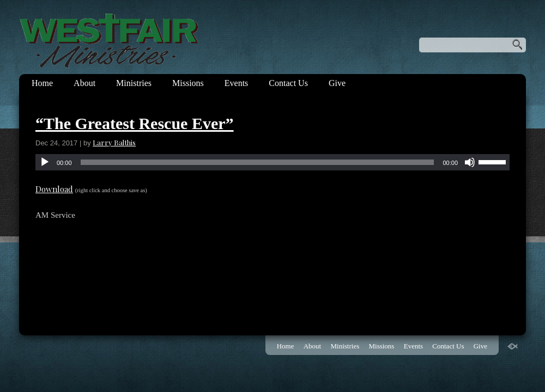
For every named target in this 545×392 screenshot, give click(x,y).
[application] (272, 162)
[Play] (45, 162)
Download (54, 189)
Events (237, 83)
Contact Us (288, 83)
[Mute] (470, 162)
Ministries (134, 83)
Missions (188, 83)
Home (42, 83)
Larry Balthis (114, 142)
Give (337, 83)
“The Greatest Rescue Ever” (135, 123)
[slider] (258, 162)
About (84, 83)
